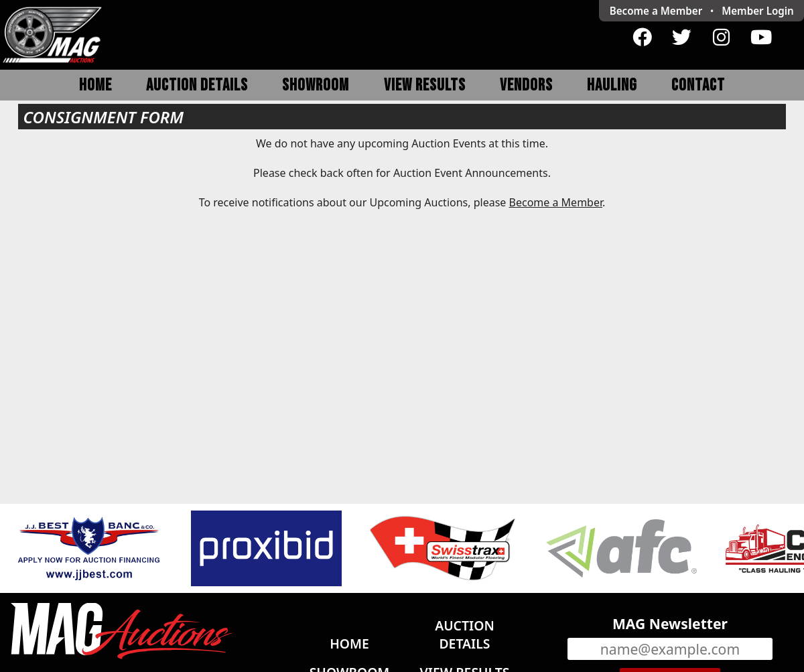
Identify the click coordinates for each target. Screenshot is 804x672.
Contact (698, 85)
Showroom (316, 85)
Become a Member (656, 11)
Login (758, 11)
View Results (425, 85)
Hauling (612, 85)
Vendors (526, 85)
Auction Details (197, 85)
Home (95, 85)
